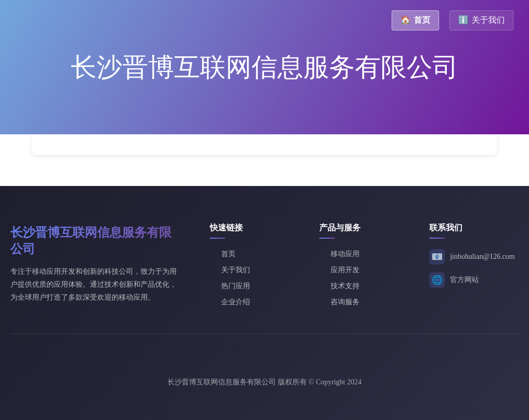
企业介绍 (236, 302)
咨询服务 (345, 302)
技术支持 (345, 286)
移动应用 (345, 254)
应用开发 (345, 270)
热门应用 (236, 286)
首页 (415, 20)
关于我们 (481, 20)
